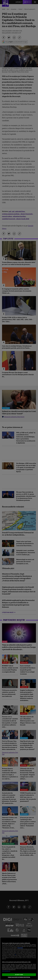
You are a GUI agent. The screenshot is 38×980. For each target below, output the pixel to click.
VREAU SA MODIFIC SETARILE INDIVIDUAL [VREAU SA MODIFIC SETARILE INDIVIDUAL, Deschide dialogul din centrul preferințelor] (19, 977)
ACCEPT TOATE (19, 975)
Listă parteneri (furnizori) (6, 971)
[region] (19, 959)
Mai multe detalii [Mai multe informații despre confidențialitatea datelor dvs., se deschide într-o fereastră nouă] (20, 948)
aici (15, 954)
